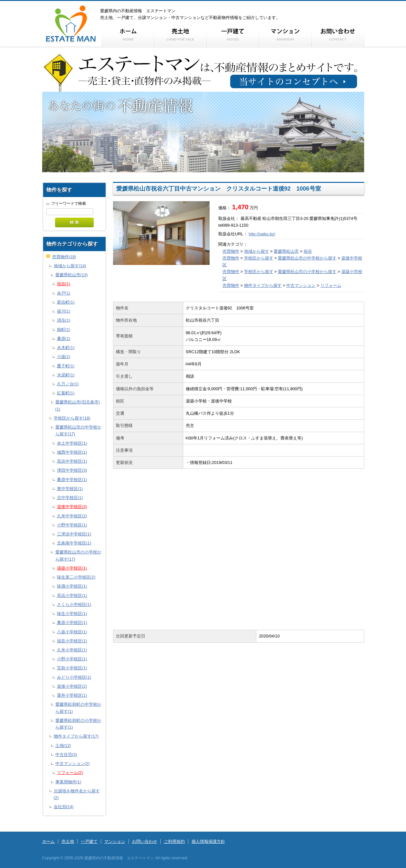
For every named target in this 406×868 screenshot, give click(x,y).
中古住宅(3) (66, 755)
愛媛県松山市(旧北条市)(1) (78, 405)
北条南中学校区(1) (74, 543)
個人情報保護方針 (208, 841)
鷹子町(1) (66, 366)
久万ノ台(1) (68, 384)
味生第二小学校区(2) (76, 577)
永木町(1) (66, 348)
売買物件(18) (64, 257)
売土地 (68, 841)
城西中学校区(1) (72, 452)
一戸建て (89, 841)
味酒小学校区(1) (72, 586)
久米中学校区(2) (72, 516)
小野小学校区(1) (72, 659)
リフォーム (331, 285)
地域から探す (257, 251)
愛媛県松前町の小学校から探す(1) (78, 724)
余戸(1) (64, 293)
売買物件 (231, 251)
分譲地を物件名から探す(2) (77, 794)
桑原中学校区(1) (72, 480)
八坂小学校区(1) (72, 632)
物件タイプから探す (263, 285)
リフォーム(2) (70, 773)
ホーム (48, 841)
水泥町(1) (66, 375)
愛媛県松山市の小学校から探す (307, 272)
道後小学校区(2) (72, 686)
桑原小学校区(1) (72, 623)
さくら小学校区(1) (74, 604)
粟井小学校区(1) (72, 695)
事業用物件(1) (68, 782)
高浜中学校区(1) (72, 461)
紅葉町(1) (66, 393)
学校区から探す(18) (72, 418)
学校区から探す (259, 258)
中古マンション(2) (73, 764)
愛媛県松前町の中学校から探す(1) (78, 708)
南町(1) (64, 330)
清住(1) (64, 320)
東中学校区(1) (70, 489)
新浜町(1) (66, 302)
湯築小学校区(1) (72, 568)
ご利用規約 (174, 841)
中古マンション (301, 285)
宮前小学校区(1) (72, 668)
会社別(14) (64, 807)
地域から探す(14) (70, 266)
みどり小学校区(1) (74, 677)
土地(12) (63, 745)
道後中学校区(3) (72, 507)
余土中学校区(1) (72, 443)
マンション (115, 841)
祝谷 (308, 251)
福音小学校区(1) (72, 641)
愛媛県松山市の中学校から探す (307, 258)
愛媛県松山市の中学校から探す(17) (78, 430)
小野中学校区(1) (72, 525)
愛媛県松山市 (286, 251)
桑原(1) (64, 339)
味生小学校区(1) (72, 613)
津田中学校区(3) (72, 470)
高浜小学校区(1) (72, 595)
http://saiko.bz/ (262, 234)
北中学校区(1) (70, 498)
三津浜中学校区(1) (74, 534)
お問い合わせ (145, 841)
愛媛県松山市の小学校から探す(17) (78, 555)
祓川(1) (64, 311)
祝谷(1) (64, 284)
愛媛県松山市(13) (72, 275)
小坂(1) (64, 357)
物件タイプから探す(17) (76, 736)
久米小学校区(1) (72, 650)
